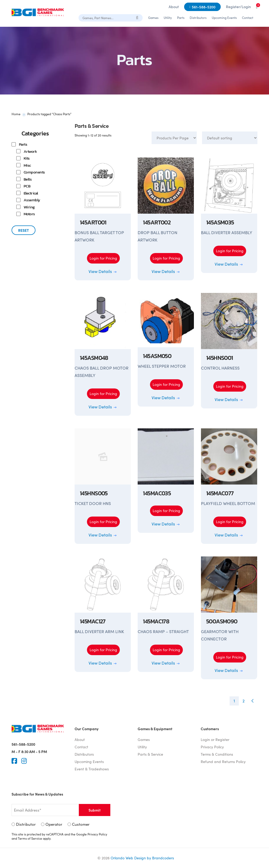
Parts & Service (150, 754)
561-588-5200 (204, 7)
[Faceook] (14, 761)
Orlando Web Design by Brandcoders (142, 858)
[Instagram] (24, 761)
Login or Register (215, 740)
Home (16, 114)
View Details (103, 271)
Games (153, 18)
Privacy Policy (212, 747)
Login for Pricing (103, 258)
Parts (181, 18)
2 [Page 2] (244, 701)
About (174, 7)
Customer (81, 824)
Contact (248, 18)
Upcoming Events (224, 18)
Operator (54, 824)
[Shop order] (230, 138)
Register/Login (238, 7)
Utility (168, 18)
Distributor (26, 824)
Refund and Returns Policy (223, 762)
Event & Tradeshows (92, 769)
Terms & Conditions (217, 754)
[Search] (137, 18)
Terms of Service (30, 838)
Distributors (198, 18)
